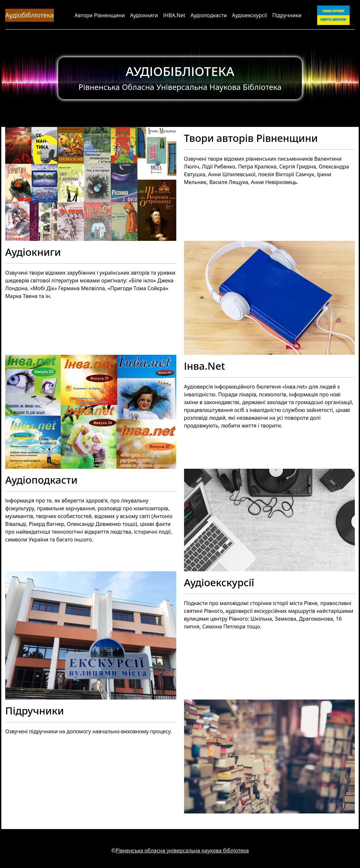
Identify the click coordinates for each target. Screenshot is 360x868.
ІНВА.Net (174, 15)
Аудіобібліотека (30, 15)
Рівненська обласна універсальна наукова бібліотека (182, 850)
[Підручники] (180, 756)
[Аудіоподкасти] (180, 520)
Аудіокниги (144, 15)
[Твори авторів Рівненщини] (180, 184)
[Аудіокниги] (180, 298)
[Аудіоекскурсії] (180, 635)
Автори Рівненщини (100, 15)
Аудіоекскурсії (250, 15)
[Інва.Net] (180, 412)
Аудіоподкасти (209, 15)
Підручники (287, 15)
